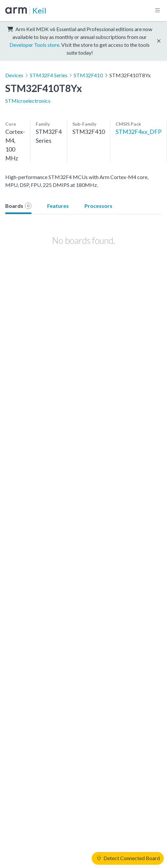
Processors (98, 206)
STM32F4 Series (49, 75)
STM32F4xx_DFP (139, 132)
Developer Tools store (34, 45)
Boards (18, 206)
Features (58, 206)
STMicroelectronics (28, 101)
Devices (14, 75)
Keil (39, 10)
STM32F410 (88, 75)
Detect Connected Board (128, 858)
